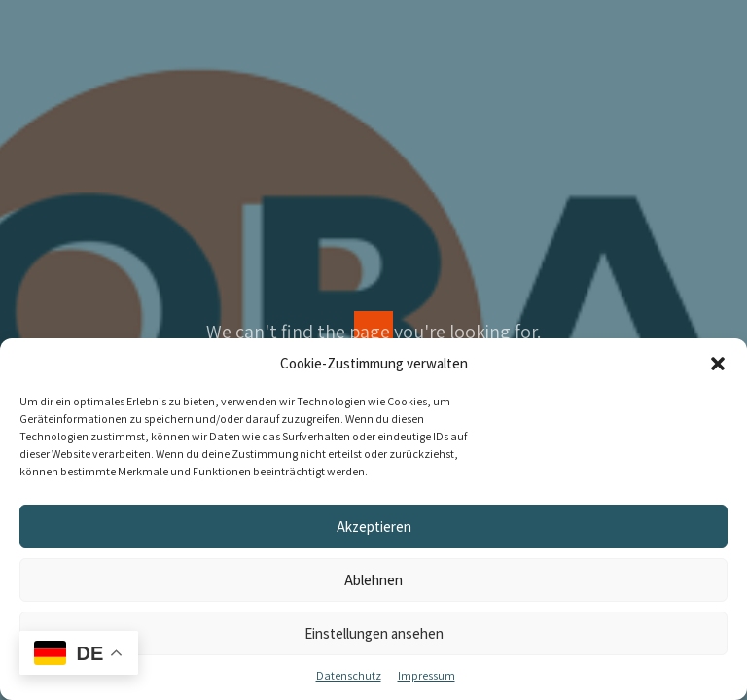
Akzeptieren (374, 526)
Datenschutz (349, 675)
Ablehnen (373, 580)
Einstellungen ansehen (374, 633)
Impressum (427, 675)
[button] (718, 364)
